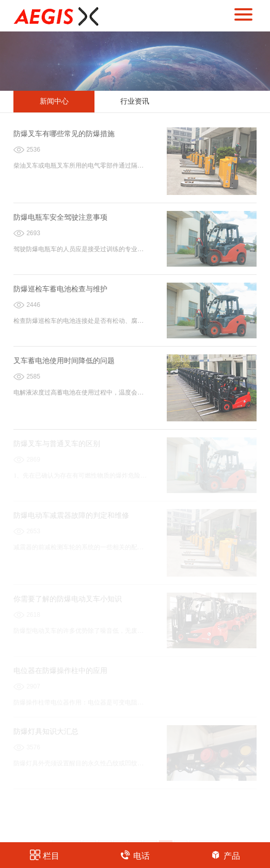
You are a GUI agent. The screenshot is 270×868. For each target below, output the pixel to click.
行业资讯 (135, 101)
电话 (135, 855)
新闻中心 (54, 101)
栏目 (45, 855)
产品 (225, 855)
